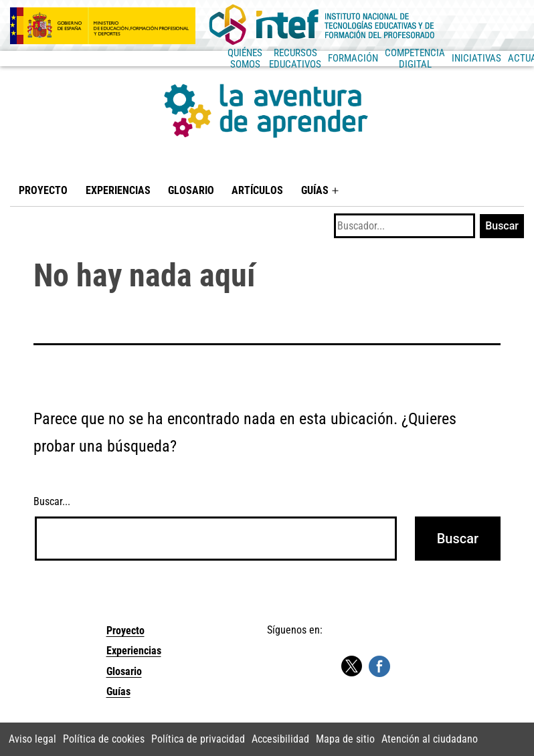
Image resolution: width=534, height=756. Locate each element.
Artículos (257, 190)
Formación (227, 58)
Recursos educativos (146, 58)
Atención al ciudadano (430, 739)
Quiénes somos (57, 58)
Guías (315, 190)
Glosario (191, 190)
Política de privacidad (198, 739)
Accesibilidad (280, 739)
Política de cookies (104, 739)
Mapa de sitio (345, 739)
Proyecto (43, 190)
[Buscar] (405, 226)
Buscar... (52, 501)
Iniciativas (385, 58)
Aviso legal (32, 739)
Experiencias (118, 190)
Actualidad (443, 58)
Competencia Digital (306, 58)
